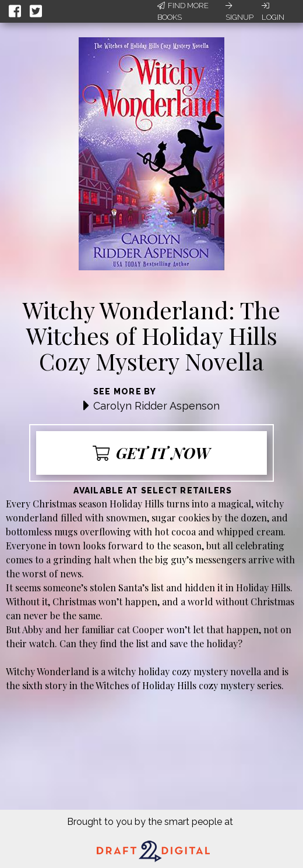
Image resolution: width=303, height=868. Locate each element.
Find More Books (183, 11)
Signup (239, 12)
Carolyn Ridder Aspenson (156, 406)
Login (273, 12)
